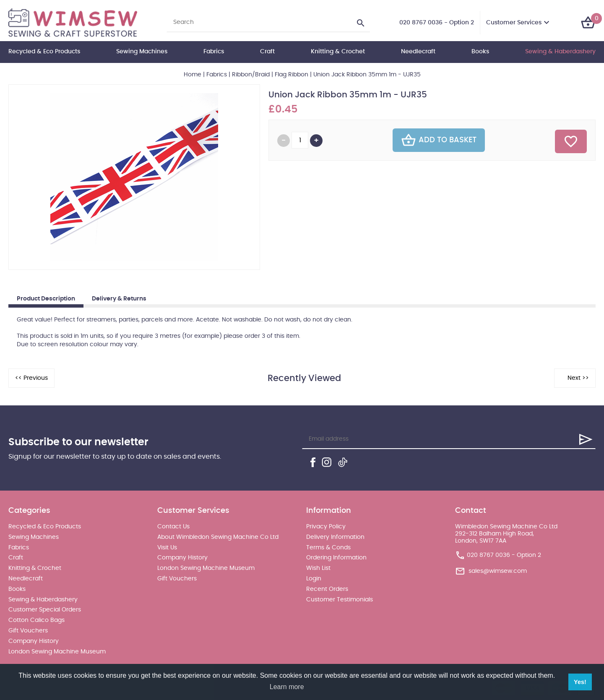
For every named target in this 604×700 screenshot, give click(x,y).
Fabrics (214, 52)
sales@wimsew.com (498, 571)
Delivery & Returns (119, 299)
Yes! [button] (580, 682)
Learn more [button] (287, 687)
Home (193, 75)
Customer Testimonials (340, 600)
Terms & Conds (328, 548)
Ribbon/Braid (251, 75)
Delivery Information (335, 537)
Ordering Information (336, 558)
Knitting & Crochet (338, 52)
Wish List (318, 568)
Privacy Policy (326, 527)
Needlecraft (418, 52)
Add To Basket (439, 140)
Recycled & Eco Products (44, 52)
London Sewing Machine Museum (57, 652)
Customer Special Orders (45, 610)
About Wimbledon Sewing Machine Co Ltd (218, 537)
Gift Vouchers (28, 631)
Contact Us (173, 527)
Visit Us (167, 548)
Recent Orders (327, 589)
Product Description (46, 299)
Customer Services (514, 23)
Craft (267, 52)
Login (314, 579)
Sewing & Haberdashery (560, 52)
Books (480, 52)
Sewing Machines (142, 52)
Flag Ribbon (292, 75)
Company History (34, 641)
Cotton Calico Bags (36, 620)
